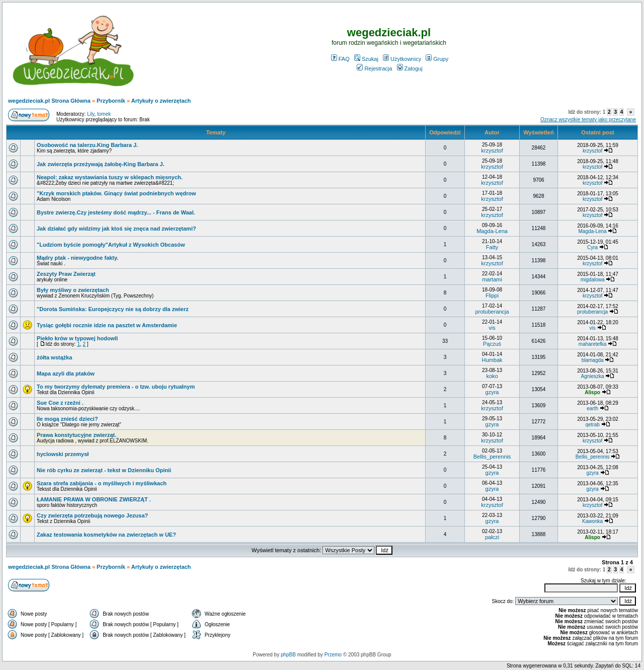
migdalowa (593, 280)
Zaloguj (410, 68)
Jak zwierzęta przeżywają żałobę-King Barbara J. (101, 164)
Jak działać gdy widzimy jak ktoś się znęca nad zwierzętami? (116, 229)
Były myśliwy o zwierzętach (73, 290)
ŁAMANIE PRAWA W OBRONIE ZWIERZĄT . (94, 499)
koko (492, 376)
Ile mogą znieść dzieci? (67, 419)
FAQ (340, 59)
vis (492, 328)
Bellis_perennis (492, 457)
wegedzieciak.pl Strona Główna (49, 101)
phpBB (288, 655)
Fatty (492, 247)
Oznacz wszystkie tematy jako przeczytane (588, 120)
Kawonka (592, 521)
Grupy (437, 59)
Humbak (492, 360)
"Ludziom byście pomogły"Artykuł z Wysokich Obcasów (111, 245)
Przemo (333, 655)
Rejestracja (374, 68)
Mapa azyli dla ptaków (66, 374)
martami (492, 279)
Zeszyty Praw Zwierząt (66, 274)
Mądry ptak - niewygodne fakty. (77, 258)
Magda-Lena (492, 231)
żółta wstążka (54, 357)
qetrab (592, 425)
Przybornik (111, 101)
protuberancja (492, 312)
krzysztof (492, 151)
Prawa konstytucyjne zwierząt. (76, 435)
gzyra (492, 392)
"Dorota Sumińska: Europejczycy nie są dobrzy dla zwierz (113, 309)
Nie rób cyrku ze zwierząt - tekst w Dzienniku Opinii (104, 470)
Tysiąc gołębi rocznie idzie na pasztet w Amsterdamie (107, 325)
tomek (104, 114)
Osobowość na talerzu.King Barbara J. (87, 145)
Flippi (492, 295)
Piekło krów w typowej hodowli (77, 338)
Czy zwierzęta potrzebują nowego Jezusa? (92, 515)
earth (592, 408)
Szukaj (366, 59)
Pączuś (492, 344)
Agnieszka (593, 376)
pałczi (492, 537)
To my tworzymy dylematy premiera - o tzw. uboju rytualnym (116, 387)
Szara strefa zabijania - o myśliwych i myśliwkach (102, 483)
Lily (91, 114)
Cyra (592, 247)
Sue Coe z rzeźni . (60, 403)
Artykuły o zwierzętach (161, 101)
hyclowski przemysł (63, 454)
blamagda (593, 360)
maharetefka (593, 344)
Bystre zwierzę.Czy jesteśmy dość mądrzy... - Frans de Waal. (116, 212)
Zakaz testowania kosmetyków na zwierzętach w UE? (106, 535)
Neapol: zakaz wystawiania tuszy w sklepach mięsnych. (110, 177)
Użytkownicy (402, 59)
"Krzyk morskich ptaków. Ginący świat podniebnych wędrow (116, 193)
